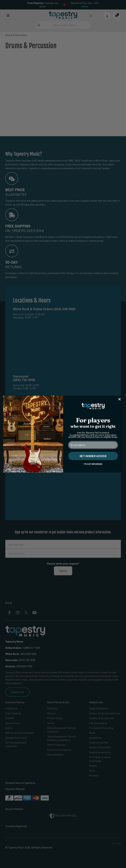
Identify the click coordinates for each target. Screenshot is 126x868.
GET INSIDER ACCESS (93, 456)
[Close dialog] (119, 399)
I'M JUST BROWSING (93, 464)
